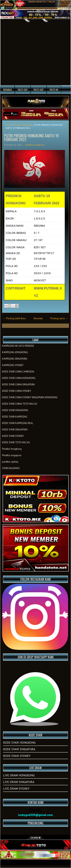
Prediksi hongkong (23, 125)
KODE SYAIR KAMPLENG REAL (18, 423)
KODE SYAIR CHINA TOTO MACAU (20, 404)
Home (8, 125)
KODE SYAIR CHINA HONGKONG (19, 378)
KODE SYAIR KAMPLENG (15, 417)
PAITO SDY (23, 90)
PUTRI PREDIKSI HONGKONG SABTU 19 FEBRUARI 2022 (31, 137)
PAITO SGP (39, 90)
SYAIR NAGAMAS (11, 468)
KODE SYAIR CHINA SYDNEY (17, 391)
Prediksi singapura (12, 455)
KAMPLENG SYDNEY (13, 365)
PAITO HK (54, 90)
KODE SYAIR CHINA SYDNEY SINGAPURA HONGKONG (30, 397)
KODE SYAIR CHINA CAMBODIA (18, 372)
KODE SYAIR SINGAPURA (15, 430)
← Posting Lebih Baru (14, 318)
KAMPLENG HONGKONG (15, 352)
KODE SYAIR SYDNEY (13, 436)
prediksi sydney (10, 462)
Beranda (7, 90)
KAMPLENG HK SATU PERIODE (18, 346)
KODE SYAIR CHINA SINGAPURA (18, 384)
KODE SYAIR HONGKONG (15, 410)
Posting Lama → (59, 318)
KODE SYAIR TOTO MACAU (16, 442)
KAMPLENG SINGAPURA (15, 359)
